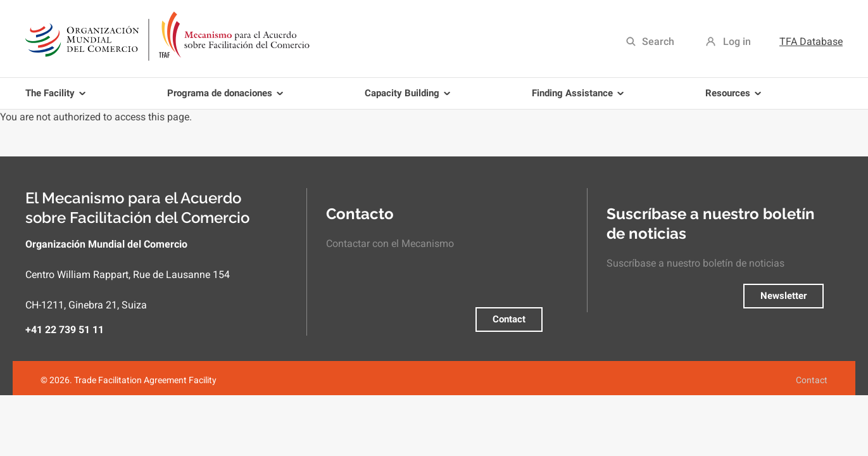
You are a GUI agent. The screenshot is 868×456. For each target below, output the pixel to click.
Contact (509, 319)
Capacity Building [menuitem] (410, 98)
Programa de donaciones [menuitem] (227, 98)
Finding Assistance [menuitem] (580, 98)
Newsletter (783, 296)
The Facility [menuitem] (58, 98)
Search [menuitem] (658, 41)
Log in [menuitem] (737, 41)
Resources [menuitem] (735, 98)
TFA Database (811, 41)
